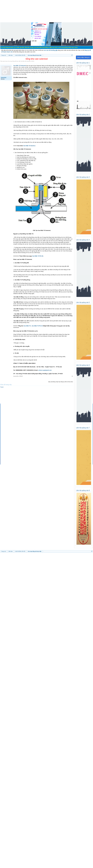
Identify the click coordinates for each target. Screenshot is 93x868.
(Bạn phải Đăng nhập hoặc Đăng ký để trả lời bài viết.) (61, 382)
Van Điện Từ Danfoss (29, 146)
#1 (72, 376)
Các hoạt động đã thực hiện (14, 61)
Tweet (2, 387)
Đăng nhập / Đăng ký (83, 57)
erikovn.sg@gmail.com (45, 370)
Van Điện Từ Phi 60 (38, 256)
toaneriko (29, 61)
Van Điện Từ (27, 326)
